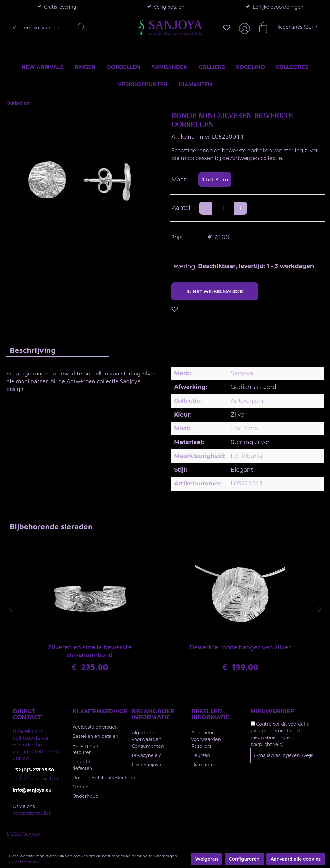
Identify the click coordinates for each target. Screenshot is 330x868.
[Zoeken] (82, 28)
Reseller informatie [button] (211, 714)
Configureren (244, 859)
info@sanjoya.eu (32, 790)
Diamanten (204, 765)
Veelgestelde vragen (95, 727)
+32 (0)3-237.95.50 (33, 770)
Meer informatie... (26, 862)
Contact (81, 787)
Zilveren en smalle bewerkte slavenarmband (90, 651)
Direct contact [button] (27, 714)
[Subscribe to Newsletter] (308, 756)
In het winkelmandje (215, 291)
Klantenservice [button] (96, 712)
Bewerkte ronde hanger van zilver (240, 647)
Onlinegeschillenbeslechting (104, 778)
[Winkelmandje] (260, 28)
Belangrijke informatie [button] (153, 714)
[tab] (58, 350)
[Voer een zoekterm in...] (50, 28)
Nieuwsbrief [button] (272, 712)
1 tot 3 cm (215, 179)
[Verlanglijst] (227, 28)
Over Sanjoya (147, 765)
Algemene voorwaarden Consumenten (148, 739)
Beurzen (201, 755)
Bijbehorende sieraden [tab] (51, 527)
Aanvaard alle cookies (295, 859)
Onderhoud (85, 796)
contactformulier (32, 813)
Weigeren (207, 859)
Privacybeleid (147, 755)
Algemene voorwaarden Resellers (206, 739)
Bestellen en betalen (95, 736)
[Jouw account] (243, 28)
